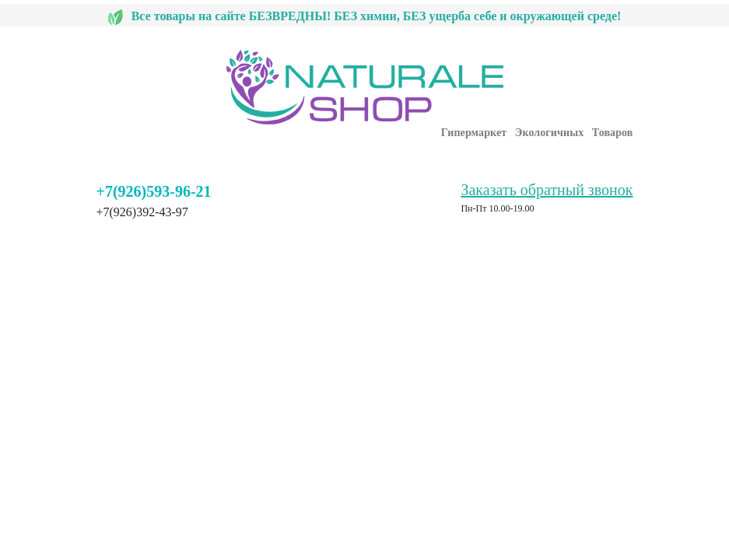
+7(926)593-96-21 (154, 191)
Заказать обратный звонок (547, 190)
